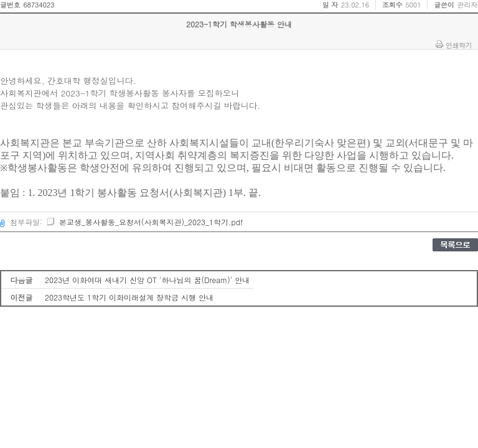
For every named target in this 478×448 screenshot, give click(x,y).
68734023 (39, 5)
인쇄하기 (459, 45)
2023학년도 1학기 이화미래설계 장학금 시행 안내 (129, 297)
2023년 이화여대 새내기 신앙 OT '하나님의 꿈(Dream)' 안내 (147, 280)
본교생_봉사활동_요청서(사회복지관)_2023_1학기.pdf (144, 222)
